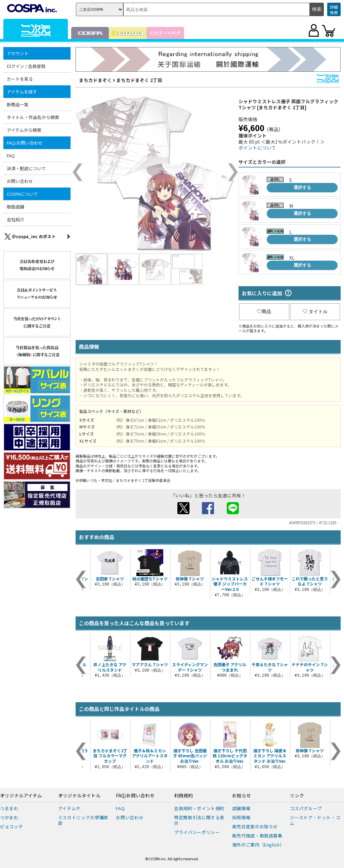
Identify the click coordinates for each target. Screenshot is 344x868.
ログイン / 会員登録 (26, 66)
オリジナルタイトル (79, 796)
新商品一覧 (18, 104)
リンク (297, 796)
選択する (302, 187)
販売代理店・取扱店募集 (257, 836)
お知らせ (242, 796)
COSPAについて (22, 194)
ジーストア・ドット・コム (315, 820)
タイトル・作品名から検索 (33, 117)
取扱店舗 (15, 207)
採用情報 (241, 817)
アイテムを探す (22, 92)
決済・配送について (26, 168)
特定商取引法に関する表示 (199, 820)
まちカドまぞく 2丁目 (139, 80)
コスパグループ (306, 808)
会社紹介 (15, 219)
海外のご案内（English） (258, 845)
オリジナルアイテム (21, 796)
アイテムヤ (69, 808)
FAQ (11, 156)
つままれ (9, 808)
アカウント (18, 53)
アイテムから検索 (24, 130)
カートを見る (20, 79)
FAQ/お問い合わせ (25, 143)
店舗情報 (241, 808)
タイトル (315, 311)
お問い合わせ (20, 181)
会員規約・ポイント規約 (199, 808)
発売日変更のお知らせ (255, 826)
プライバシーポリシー (197, 832)
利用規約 (183, 796)
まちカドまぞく (95, 80)
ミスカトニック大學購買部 (83, 820)
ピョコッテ (11, 826)
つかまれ (9, 817)
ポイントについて (257, 148)
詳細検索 (334, 10)
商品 (264, 311)
